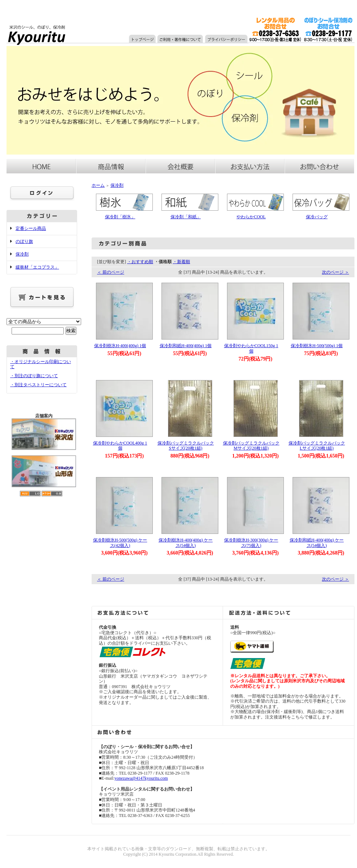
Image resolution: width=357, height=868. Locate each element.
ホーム (98, 185)
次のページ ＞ (335, 272)
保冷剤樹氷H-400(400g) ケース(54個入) (186, 543)
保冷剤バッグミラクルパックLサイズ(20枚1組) (317, 446)
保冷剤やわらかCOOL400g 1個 (120, 446)
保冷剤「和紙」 (186, 217)
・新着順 (181, 262)
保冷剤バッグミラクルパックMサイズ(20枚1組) (251, 446)
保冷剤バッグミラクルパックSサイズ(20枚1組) (186, 446)
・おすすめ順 (140, 262)
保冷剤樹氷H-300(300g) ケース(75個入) (251, 543)
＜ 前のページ (111, 272)
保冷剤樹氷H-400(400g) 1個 (120, 346)
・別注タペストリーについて (38, 385)
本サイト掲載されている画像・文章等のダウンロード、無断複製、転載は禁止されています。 (178, 849)
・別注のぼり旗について (34, 376)
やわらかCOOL (251, 217)
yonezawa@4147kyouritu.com (141, 778)
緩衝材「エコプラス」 (37, 267)
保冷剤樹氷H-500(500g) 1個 (317, 346)
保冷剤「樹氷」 (120, 217)
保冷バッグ (317, 217)
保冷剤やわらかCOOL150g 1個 (251, 348)
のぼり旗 (24, 241)
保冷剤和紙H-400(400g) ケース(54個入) (317, 543)
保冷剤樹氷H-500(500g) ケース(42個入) (120, 543)
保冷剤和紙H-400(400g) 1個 (186, 346)
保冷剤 (22, 254)
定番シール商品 (31, 228)
